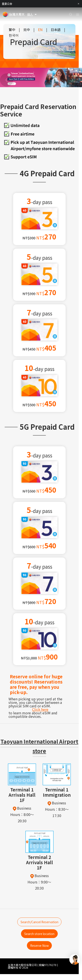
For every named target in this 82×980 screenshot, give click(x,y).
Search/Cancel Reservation (39, 923)
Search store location (39, 937)
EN (40, 29)
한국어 (14, 35)
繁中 (12, 29)
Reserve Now (39, 950)
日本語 (56, 29)
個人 (32, 14)
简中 (27, 29)
